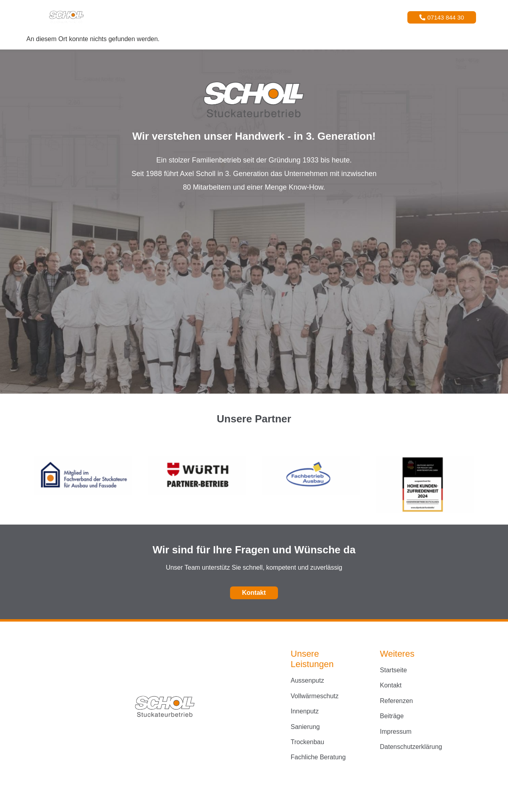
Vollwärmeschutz (315, 696)
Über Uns (304, 17)
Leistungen (214, 17)
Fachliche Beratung (318, 757)
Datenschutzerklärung (411, 747)
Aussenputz (308, 680)
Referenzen (262, 17)
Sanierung (305, 727)
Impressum (396, 732)
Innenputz (305, 711)
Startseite (169, 17)
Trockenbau (308, 742)
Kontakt (341, 17)
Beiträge (392, 716)
